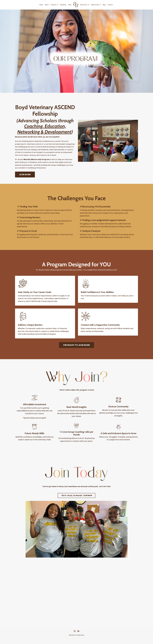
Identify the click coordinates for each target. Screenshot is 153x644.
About (47, 5)
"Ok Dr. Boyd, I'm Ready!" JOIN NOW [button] (76, 500)
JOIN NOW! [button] (25, 176)
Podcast (54, 5)
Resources (85, 5)
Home (41, 5)
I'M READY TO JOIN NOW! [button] (77, 350)
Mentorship (96, 5)
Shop (70, 5)
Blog (104, 5)
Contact (110, 5)
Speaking (63, 5)
